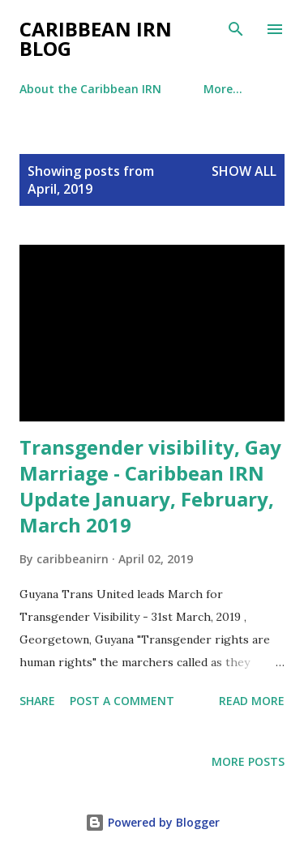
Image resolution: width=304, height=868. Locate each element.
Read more (252, 701)
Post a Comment (122, 701)
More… (223, 89)
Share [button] (37, 701)
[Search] (236, 29)
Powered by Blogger (152, 822)
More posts (248, 761)
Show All (244, 171)
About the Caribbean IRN (90, 89)
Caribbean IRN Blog (96, 38)
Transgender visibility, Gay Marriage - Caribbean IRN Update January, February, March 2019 (150, 486)
